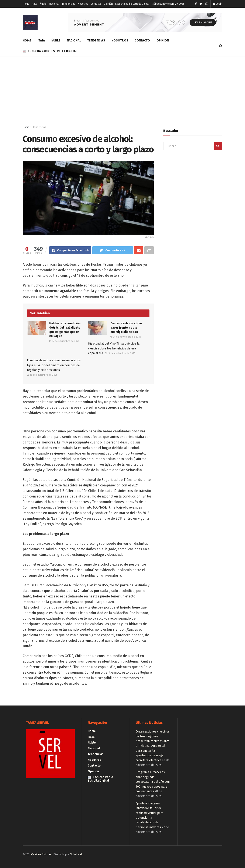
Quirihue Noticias (41, 854)
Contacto (96, 4)
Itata (34, 4)
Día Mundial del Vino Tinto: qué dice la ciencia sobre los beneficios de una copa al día (114, 348)
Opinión (108, 4)
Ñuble (43, 4)
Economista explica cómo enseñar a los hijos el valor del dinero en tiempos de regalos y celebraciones (54, 365)
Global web (76, 854)
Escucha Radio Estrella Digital (132, 4)
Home (26, 4)
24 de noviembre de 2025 (126, 337)
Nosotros (83, 4)
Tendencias (68, 4)
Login (218, 4)
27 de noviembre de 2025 (64, 341)
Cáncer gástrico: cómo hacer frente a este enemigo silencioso (126, 328)
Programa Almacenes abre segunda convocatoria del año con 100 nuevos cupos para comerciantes (153, 782)
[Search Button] (218, 146)
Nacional (54, 4)
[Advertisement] (123, 89)
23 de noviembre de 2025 (42, 375)
